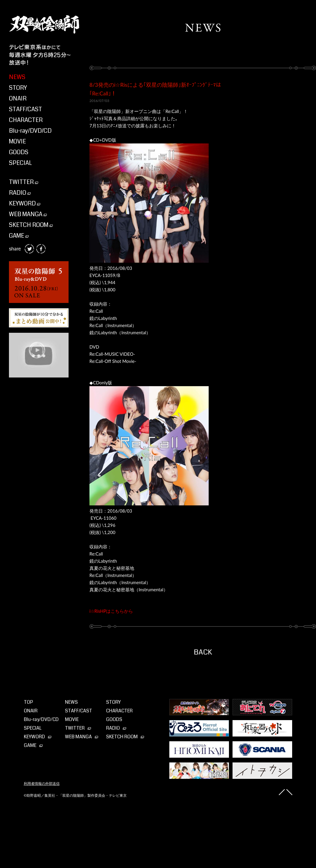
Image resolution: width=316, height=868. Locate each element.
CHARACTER (26, 120)
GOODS (19, 152)
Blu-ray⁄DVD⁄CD (41, 719)
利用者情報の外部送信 (42, 784)
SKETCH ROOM (31, 225)
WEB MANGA (28, 214)
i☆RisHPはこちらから (111, 611)
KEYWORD (25, 204)
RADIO (20, 193)
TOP (28, 702)
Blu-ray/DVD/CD (30, 131)
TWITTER (24, 182)
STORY (18, 88)
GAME (19, 236)
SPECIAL (20, 163)
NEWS (17, 77)
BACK (203, 652)
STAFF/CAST (25, 109)
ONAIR (18, 99)
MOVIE (17, 141)
